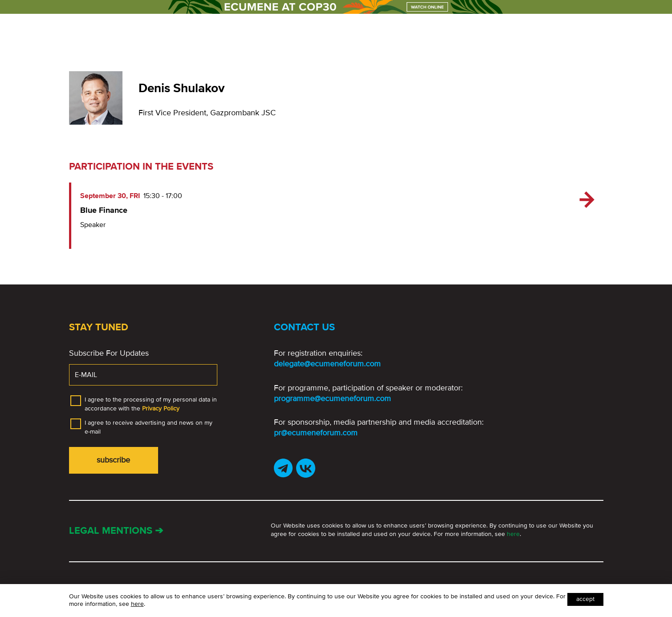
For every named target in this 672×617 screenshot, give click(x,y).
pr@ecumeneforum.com (316, 433)
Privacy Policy (161, 408)
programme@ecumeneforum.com (332, 398)
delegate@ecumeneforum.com (327, 364)
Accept (585, 599)
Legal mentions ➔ (116, 531)
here (513, 534)
